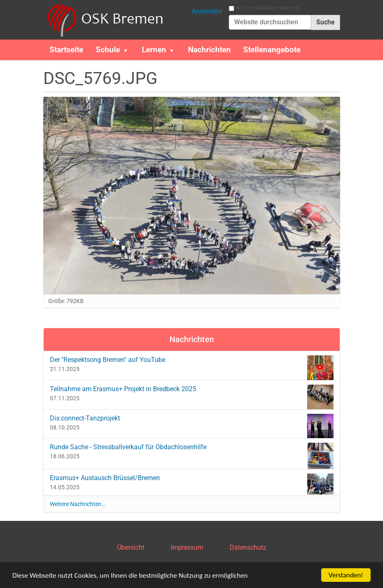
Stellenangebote (272, 50)
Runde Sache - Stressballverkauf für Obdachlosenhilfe (192, 453)
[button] (129, 50)
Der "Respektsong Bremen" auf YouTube (192, 365)
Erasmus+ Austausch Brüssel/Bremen (192, 484)
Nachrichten (209, 50)
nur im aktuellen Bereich (268, 8)
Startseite (66, 50)
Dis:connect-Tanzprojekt (192, 424)
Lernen (154, 50)
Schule (108, 50)
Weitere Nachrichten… (78, 504)
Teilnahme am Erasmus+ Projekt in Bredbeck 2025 (192, 395)
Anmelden (207, 11)
